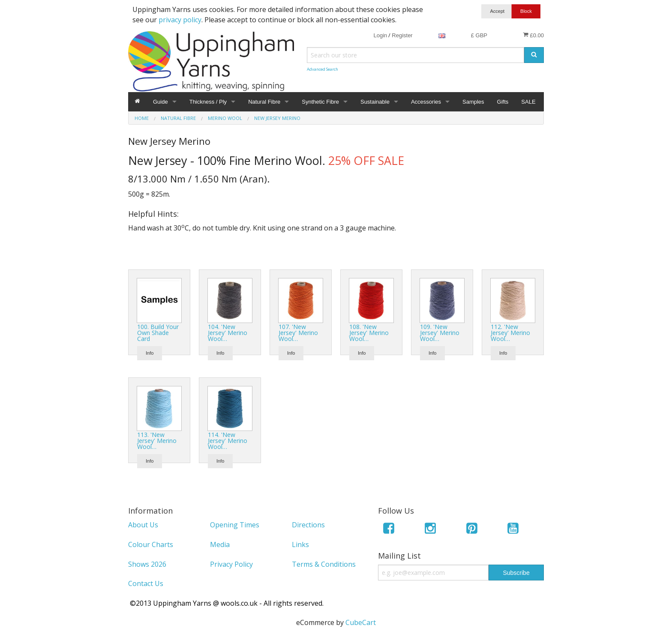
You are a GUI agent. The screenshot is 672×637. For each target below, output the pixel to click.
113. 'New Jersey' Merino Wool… (157, 441)
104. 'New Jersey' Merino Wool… (228, 333)
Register (402, 35)
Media (220, 544)
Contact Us (146, 583)
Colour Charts (151, 544)
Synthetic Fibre (320, 102)
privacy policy (180, 20)
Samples (473, 102)
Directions (308, 525)
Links (300, 544)
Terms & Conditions (324, 564)
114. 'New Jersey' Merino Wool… (228, 441)
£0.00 (533, 35)
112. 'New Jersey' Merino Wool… (510, 333)
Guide (160, 102)
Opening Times (235, 525)
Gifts (503, 102)
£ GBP (479, 35)
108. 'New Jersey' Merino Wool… (369, 333)
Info (150, 353)
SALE (528, 102)
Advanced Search (322, 69)
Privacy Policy (231, 564)
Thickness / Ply (208, 102)
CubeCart (361, 622)
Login (380, 35)
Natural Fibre (264, 102)
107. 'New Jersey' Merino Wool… (298, 333)
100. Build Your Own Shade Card (158, 333)
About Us (143, 525)
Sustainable (375, 102)
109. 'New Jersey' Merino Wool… (440, 333)
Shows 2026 (147, 564)
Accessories (426, 102)
